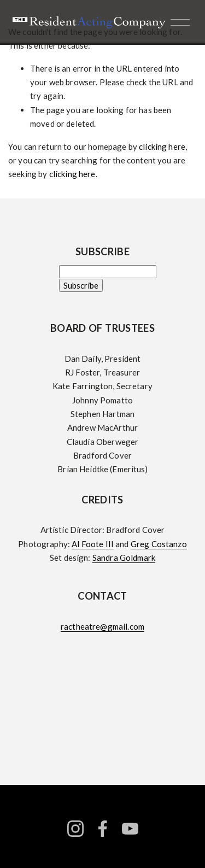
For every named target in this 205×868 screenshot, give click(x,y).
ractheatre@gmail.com (102, 626)
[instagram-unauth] (75, 829)
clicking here (162, 146)
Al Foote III (93, 544)
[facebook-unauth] (103, 829)
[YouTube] (130, 829)
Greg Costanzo (159, 544)
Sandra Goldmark (124, 558)
